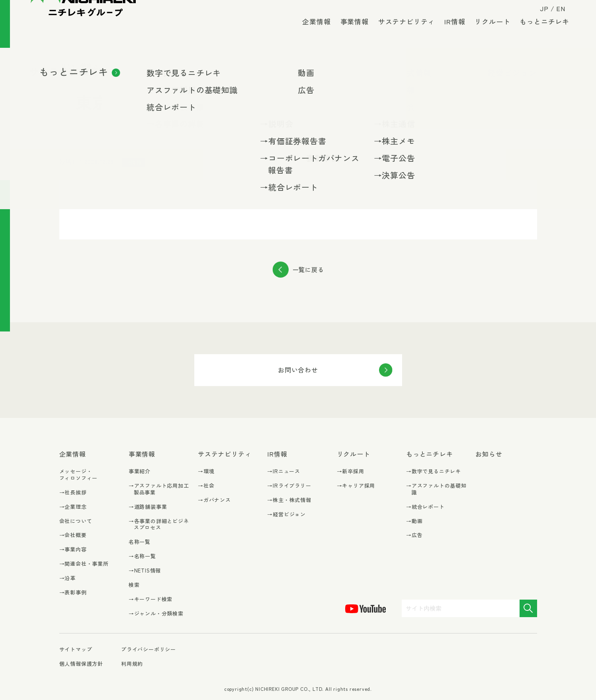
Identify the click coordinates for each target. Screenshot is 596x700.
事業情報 (350, 32)
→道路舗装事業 (148, 507)
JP (539, 13)
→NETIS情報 (145, 571)
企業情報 (312, 32)
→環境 (206, 472)
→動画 (414, 521)
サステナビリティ (402, 32)
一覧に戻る (308, 270)
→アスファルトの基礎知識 (436, 489)
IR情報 (450, 32)
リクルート (488, 32)
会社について (76, 521)
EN (556, 13)
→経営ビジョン (286, 515)
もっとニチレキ (540, 32)
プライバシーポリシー (149, 649)
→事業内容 (73, 550)
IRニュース (113, 65)
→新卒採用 (351, 472)
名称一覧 (140, 542)
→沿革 (67, 578)
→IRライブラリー (289, 486)
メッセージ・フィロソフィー (79, 475)
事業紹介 (140, 471)
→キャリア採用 (356, 486)
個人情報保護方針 (81, 664)
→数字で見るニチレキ (434, 472)
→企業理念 (73, 507)
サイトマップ (76, 650)
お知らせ (489, 454)
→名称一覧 (142, 556)
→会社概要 (73, 535)
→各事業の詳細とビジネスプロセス (159, 525)
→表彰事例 (73, 593)
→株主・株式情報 (289, 500)
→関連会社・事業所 (84, 564)
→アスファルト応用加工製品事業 (159, 489)
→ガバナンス (214, 500)
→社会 (206, 486)
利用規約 (132, 664)
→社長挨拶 (73, 493)
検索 (134, 585)
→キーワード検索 (150, 599)
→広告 (414, 535)
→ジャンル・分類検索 (156, 614)
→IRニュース (284, 472)
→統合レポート (425, 507)
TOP (64, 65)
